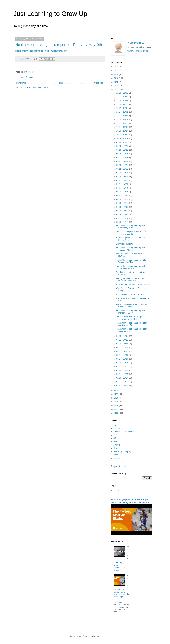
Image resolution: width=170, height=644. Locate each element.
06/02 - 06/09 (122, 207)
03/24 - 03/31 (122, 355)
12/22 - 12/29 (122, 97)
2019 (116, 78)
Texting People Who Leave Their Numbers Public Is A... (130, 280)
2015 (116, 82)
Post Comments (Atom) (37, 88)
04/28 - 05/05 (122, 336)
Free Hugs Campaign (123, 452)
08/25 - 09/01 (122, 161)
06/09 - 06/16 (122, 203)
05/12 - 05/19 (122, 218)
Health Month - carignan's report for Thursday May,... (131, 249)
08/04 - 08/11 (122, 173)
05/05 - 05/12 (122, 222)
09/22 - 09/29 (122, 146)
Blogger (97, 636)
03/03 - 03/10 (122, 366)
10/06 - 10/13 (122, 139)
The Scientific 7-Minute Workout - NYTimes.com (130, 255)
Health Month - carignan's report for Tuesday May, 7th (131, 267)
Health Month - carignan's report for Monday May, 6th (131, 312)
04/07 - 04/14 (122, 347)
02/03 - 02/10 (122, 382)
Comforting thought (124, 244)
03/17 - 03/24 (122, 359)
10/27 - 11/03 (122, 127)
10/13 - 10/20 (122, 135)
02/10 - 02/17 (122, 378)
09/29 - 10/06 (122, 142)
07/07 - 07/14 (122, 188)
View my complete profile (137, 51)
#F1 (115, 435)
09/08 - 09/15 (122, 154)
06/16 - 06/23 (122, 199)
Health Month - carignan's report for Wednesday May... (131, 261)
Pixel (116, 455)
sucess (117, 458)
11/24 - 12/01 (122, 112)
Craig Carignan (137, 43)
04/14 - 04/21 (122, 344)
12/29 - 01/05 (122, 93)
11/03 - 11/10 (122, 123)
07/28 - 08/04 (122, 177)
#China (117, 428)
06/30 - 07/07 (122, 192)
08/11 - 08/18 (122, 169)
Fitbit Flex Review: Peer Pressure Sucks (133, 285)
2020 (116, 74)
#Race (116, 438)
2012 (116, 390)
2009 (116, 402)
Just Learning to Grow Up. (51, 14)
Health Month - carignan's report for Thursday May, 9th (59, 45)
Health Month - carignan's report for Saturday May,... (131, 330)
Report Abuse (119, 466)
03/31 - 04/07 (122, 351)
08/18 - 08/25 (122, 165)
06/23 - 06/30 (122, 195)
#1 (115, 425)
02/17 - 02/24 (122, 374)
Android (117, 445)
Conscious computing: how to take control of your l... (131, 233)
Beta (116, 448)
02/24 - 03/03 (122, 370)
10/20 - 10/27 (122, 131)
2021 (116, 71)
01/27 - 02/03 (122, 385)
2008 (116, 405)
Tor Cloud (118, 602)
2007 (116, 409)
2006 (116, 413)
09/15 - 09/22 (122, 150)
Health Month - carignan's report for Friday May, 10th (131, 227)
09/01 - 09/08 (122, 158)
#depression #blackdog (124, 432)
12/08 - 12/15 (122, 104)
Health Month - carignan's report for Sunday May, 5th (131, 324)
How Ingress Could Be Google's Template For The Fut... (130, 318)
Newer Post (21, 83)
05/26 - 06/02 (122, 211)
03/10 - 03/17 (122, 363)
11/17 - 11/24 (122, 116)
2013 (116, 90)
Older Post (99, 83)
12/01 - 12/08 (122, 108)
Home (60, 83)
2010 (116, 398)
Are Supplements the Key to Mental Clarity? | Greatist (131, 306)
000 (115, 442)
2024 (116, 67)
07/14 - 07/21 (122, 184)
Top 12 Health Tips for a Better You (131, 294)
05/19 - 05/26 (122, 215)
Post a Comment (27, 77)
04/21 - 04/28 (122, 340)
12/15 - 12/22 (122, 101)
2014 (116, 86)
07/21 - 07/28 (122, 180)
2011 (116, 394)
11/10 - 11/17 (122, 120)
